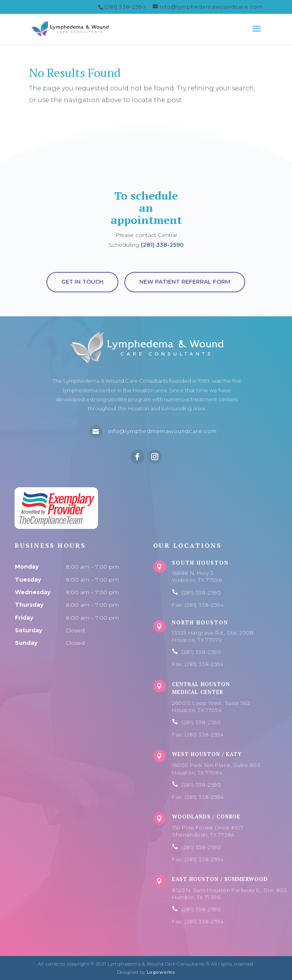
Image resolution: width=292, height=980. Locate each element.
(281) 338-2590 (162, 245)
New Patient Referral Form (185, 282)
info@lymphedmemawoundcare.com (163, 431)
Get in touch (82, 282)
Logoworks (161, 972)
